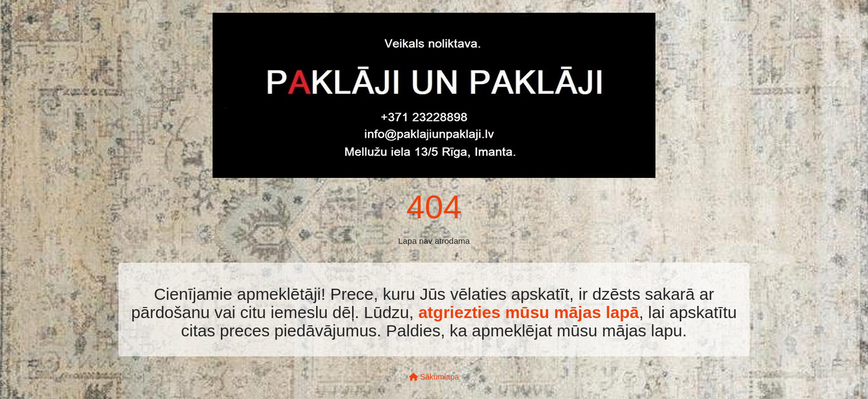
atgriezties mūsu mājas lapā (529, 312)
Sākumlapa (434, 377)
